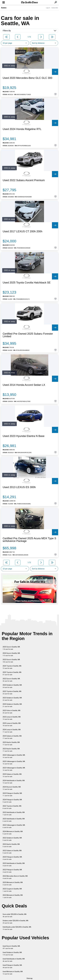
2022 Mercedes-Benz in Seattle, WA (15, 877)
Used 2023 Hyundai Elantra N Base (24, 436)
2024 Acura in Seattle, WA (12, 788)
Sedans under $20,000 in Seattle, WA (15, 922)
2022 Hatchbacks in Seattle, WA (14, 814)
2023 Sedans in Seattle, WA (12, 699)
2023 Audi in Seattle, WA (11, 750)
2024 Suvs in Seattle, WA (11, 654)
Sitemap (30, 978)
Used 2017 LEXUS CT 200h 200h (22, 231)
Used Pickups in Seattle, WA (12, 966)
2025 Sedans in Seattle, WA (12, 705)
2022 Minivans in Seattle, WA (13, 896)
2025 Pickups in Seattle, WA (12, 858)
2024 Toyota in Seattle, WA (12, 667)
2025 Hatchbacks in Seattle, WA (14, 820)
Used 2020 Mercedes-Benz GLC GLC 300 (27, 78)
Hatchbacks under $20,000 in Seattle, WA (17, 928)
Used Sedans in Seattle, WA (12, 954)
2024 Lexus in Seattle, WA (12, 731)
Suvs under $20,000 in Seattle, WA (15, 915)
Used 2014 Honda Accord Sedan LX (24, 385)
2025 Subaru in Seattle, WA (12, 775)
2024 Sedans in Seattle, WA (12, 686)
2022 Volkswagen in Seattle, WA (14, 826)
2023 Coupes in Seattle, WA (12, 890)
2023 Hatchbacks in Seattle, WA (14, 864)
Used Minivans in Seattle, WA (13, 973)
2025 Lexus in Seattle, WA (12, 724)
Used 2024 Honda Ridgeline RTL (22, 129)
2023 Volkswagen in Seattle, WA (14, 769)
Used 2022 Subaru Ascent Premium (24, 180)
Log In (48, 8)
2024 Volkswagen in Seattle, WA (14, 756)
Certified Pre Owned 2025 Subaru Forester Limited (28, 335)
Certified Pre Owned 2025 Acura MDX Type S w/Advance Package (29, 540)
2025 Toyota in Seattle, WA (12, 673)
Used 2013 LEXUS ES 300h (19, 487)
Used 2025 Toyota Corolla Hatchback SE (27, 283)
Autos (4, 8)
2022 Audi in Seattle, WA (11, 845)
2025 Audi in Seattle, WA (11, 743)
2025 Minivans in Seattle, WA (13, 884)
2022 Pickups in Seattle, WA (12, 871)
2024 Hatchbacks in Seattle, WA (14, 782)
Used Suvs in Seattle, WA (11, 947)
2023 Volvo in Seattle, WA (12, 712)
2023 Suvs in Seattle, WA (11, 661)
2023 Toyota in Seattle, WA (12, 693)
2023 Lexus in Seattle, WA (12, 718)
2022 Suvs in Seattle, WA (11, 680)
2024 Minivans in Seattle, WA (13, 833)
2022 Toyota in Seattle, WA (12, 807)
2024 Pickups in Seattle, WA (12, 801)
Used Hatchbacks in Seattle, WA (14, 960)
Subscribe (55, 8)
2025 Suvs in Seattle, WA (11, 648)
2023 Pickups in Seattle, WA (12, 794)
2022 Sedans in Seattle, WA (12, 839)
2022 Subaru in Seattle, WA (12, 852)
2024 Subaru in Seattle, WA (12, 737)
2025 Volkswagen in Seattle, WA (14, 763)
